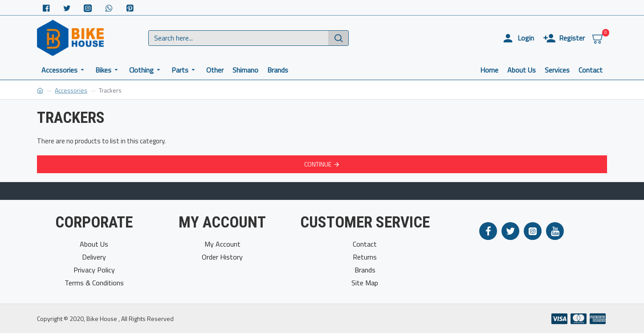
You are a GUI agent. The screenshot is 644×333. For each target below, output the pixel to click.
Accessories (71, 90)
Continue (318, 164)
